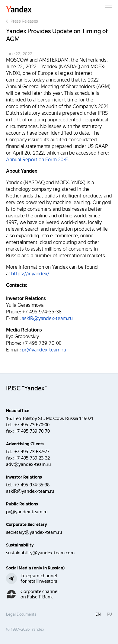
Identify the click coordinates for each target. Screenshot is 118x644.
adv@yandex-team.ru (28, 464)
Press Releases (22, 21)
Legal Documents (21, 614)
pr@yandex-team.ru (44, 350)
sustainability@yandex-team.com (40, 553)
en (98, 614)
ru (109, 614)
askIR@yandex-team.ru (47, 318)
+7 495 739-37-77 (32, 452)
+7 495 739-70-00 (32, 425)
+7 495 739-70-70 (32, 431)
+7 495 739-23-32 (32, 458)
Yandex (19, 10)
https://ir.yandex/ (30, 274)
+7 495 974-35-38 (32, 485)
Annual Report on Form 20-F (37, 160)
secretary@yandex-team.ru (34, 532)
